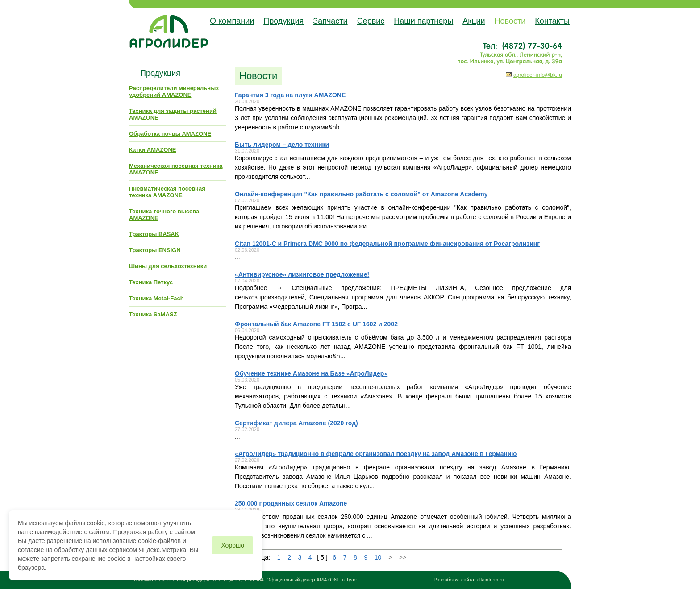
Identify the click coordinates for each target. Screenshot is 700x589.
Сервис (371, 21)
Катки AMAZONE (153, 150)
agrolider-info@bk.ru (538, 75)
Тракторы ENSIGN (155, 250)
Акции (474, 21)
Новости (510, 21)
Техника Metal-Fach (156, 298)
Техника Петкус (151, 282)
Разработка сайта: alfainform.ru (469, 580)
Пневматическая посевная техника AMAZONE (167, 192)
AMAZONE (329, 580)
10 (378, 557)
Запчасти (330, 21)
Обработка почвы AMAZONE (170, 134)
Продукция (283, 21)
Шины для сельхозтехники (168, 266)
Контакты (552, 21)
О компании (232, 21)
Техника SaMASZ (153, 314)
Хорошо (233, 545)
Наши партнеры (423, 21)
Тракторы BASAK (154, 234)
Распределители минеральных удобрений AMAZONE (174, 91)
